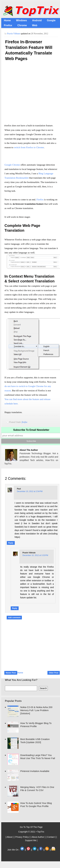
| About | (10, 837)
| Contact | (51, 837)
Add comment (14, 618)
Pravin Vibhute (14, 34)
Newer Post (11, 673)
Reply (11, 543)
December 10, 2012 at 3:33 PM (35, 555)
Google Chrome (12, 165)
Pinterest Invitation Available (35, 771)
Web (35, 25)
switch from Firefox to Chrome (29, 147)
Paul (19, 489)
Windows (21, 20)
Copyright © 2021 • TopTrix (31, 832)
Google (51, 20)
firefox (24, 422)
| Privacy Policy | (22, 837)
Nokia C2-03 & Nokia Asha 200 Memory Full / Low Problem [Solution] (36, 710)
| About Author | (38, 837)
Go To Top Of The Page (31, 827)
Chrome (22, 25)
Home (7, 20)
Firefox (8, 25)
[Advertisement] (29, 93)
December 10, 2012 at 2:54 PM (30, 491)
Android (37, 20)
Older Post (54, 673)
